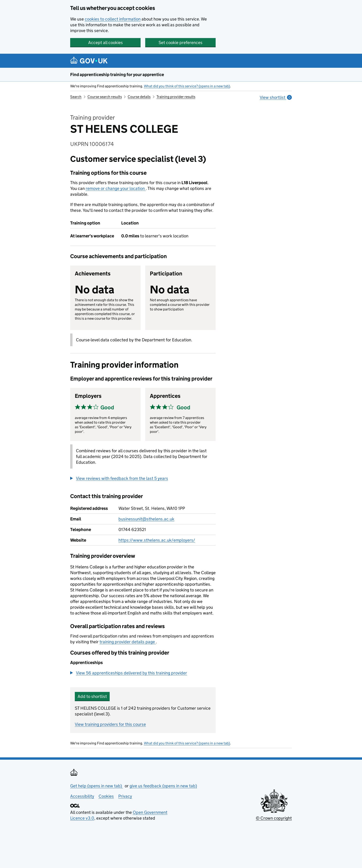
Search (76, 97)
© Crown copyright (274, 818)
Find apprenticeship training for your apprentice (117, 75)
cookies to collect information (113, 19)
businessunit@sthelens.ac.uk (146, 519)
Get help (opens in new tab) (97, 786)
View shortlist (276, 97)
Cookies (106, 796)
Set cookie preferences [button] (181, 43)
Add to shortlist (92, 696)
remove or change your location (116, 188)
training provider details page (128, 642)
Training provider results (176, 97)
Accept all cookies (106, 43)
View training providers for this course (110, 724)
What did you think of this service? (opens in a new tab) (187, 86)
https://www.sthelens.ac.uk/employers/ (157, 540)
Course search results (105, 97)
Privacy (125, 796)
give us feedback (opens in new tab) (163, 786)
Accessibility (82, 796)
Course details (139, 97)
